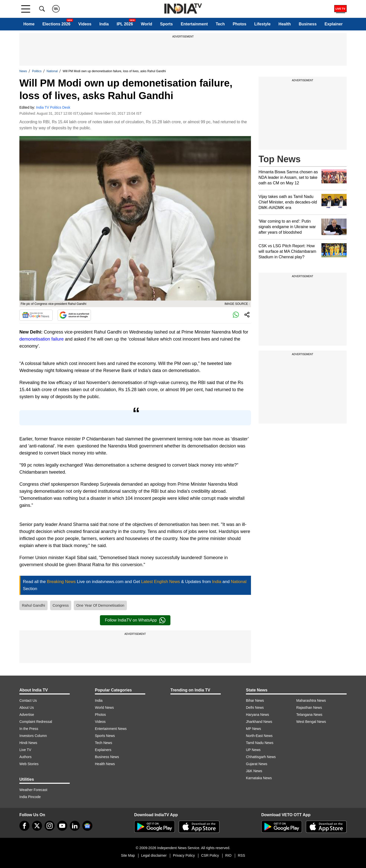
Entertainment (194, 24)
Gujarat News (257, 764)
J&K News (254, 771)
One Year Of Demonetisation (100, 605)
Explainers (103, 750)
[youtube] (62, 826)
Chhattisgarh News (261, 757)
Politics (37, 71)
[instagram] (50, 826)
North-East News (259, 736)
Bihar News (255, 700)
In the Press (29, 729)
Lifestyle (262, 24)
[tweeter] (37, 826)
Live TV (25, 750)
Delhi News (255, 708)
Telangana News (309, 715)
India (104, 24)
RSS (242, 855)
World (146, 24)
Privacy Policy (184, 855)
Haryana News (258, 715)
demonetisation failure (42, 339)
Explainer (334, 24)
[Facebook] (24, 826)
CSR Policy (210, 855)
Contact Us (28, 700)
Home (29, 24)
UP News (253, 750)
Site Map (128, 855)
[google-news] (87, 826)
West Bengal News (311, 722)
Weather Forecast (33, 790)
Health (285, 24)
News (23, 71)
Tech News (103, 743)
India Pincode (30, 797)
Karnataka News (259, 778)
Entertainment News (111, 729)
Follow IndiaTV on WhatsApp (135, 620)
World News (104, 708)
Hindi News (28, 743)
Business (308, 24)
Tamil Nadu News (260, 743)
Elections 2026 (57, 24)
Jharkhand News (259, 722)
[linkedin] (75, 826)
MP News (253, 729)
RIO (228, 855)
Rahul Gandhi (33, 605)
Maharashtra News (311, 700)
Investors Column (33, 736)
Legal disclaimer (154, 855)
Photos (239, 24)
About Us (27, 708)
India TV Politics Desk (53, 107)
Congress (61, 605)
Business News (107, 757)
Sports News (105, 736)
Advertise (27, 715)
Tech (220, 24)
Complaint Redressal (36, 722)
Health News (105, 764)
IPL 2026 (125, 24)
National (52, 71)
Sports (167, 24)
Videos (85, 24)
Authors (25, 757)
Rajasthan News (309, 708)
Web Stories (29, 764)
